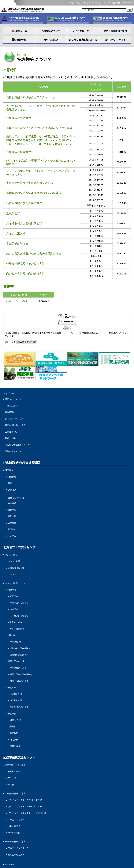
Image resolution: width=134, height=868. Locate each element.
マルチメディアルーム (20, 820)
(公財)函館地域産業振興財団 (21, 460)
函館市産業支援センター (18, 735)
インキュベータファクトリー (31, 787)
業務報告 (15, 712)
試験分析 (13, 622)
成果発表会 (16, 724)
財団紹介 (10, 467)
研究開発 (13, 579)
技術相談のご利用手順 (22, 688)
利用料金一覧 (15, 749)
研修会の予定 (17, 700)
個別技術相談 (17, 676)
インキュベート (17, 528)
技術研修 (13, 694)
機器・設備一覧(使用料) (23, 658)
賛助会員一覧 (12, 431)
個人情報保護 (12, 840)
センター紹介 (12, 547)
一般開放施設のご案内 (17, 814)
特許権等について (15, 413)
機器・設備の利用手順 (22, 664)
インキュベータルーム (29, 775)
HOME (128, 3)
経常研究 (15, 586)
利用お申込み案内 (18, 826)
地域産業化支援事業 (21, 591)
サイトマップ (94, 3)
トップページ (12, 394)
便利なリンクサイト (16, 449)
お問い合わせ (113, 3)
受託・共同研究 (19, 616)
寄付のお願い (12, 437)
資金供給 (13, 498)
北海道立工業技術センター (20, 540)
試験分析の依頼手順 (21, 640)
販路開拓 (13, 504)
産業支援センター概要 (17, 742)
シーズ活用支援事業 (21, 604)
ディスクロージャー (16, 419)
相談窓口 (13, 523)
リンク (12, 760)
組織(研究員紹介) (17, 559)
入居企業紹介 (15, 799)
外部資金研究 (17, 610)
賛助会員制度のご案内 (17, 425)
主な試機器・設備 (20, 652)
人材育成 (13, 516)
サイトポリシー (13, 851)
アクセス (77, 3)
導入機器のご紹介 (28, 342)
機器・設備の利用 (18, 646)
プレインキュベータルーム (30, 781)
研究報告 (15, 718)
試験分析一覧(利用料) (22, 634)
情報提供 (13, 706)
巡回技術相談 (17, 682)
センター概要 (15, 553)
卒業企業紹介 (15, 805)
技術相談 (13, 670)
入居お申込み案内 (18, 793)
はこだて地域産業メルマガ (20, 443)
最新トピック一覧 (15, 400)
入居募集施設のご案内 (17, 769)
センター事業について (17, 573)
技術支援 (13, 510)
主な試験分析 (17, 628)
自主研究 (15, 598)
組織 (10, 479)
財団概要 (13, 473)
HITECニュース (14, 407)
